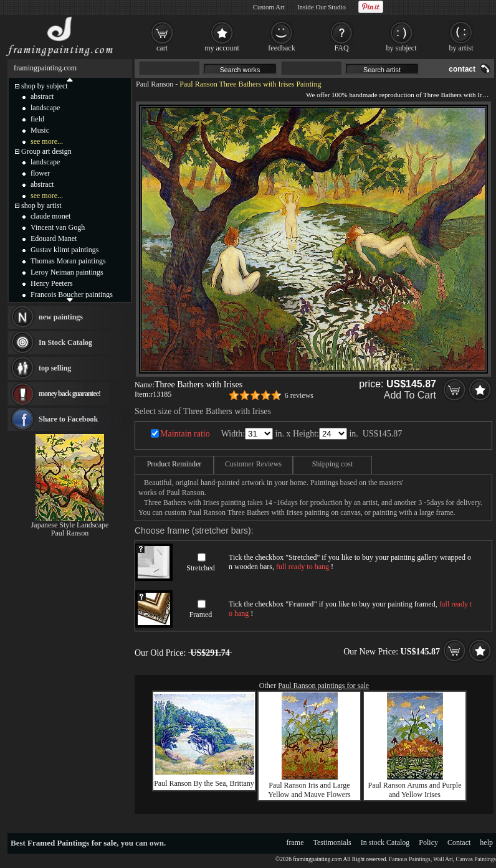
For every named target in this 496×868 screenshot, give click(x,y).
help (486, 842)
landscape (45, 108)
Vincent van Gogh (58, 227)
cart (162, 48)
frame (295, 842)
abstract (42, 97)
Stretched (200, 568)
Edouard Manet (54, 238)
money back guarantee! (69, 394)
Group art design (46, 151)
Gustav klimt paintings (64, 250)
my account (222, 48)
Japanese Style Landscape (70, 525)
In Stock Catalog (65, 342)
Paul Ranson (155, 84)
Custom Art (269, 7)
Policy (428, 842)
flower (40, 173)
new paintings (61, 317)
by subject (402, 48)
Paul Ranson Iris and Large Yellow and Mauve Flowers (309, 790)
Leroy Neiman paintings (67, 272)
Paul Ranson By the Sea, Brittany (204, 783)
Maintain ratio (185, 434)
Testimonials (332, 842)
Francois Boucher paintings (72, 295)
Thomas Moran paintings (68, 261)
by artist (461, 48)
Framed (201, 615)
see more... (47, 141)
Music (40, 130)
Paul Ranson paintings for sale (323, 686)
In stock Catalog (385, 842)
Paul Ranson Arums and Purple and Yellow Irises (415, 790)
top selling (55, 368)
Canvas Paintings (476, 859)
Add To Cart (410, 395)
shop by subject (45, 86)
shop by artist (41, 205)
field (37, 119)
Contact (459, 842)
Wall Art (443, 859)
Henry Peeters (52, 283)
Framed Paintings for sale (72, 843)
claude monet (50, 216)
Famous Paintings (410, 859)
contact (462, 69)
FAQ (341, 48)
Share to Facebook (68, 419)
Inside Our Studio (322, 7)
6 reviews (299, 395)
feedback (281, 48)
